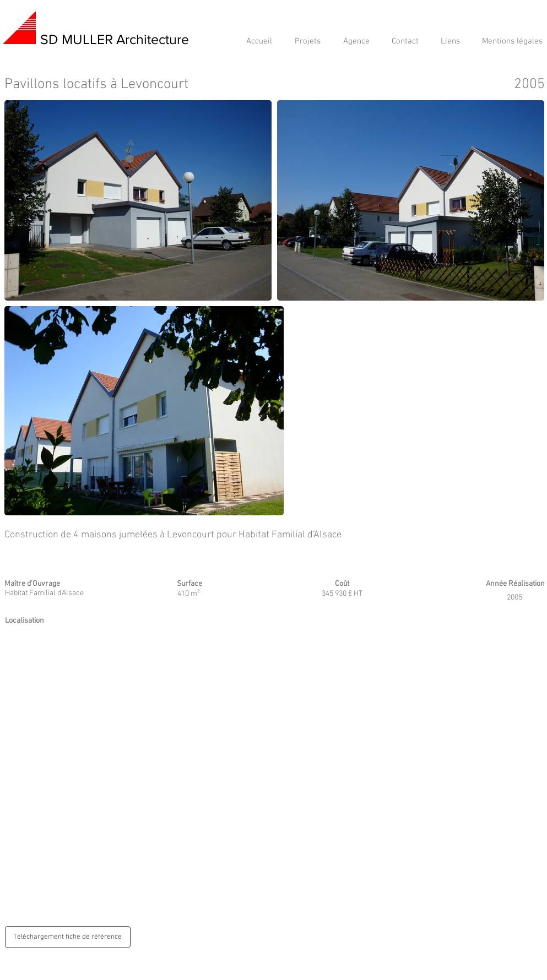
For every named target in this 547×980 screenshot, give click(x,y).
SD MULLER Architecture (115, 39)
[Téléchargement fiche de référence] (68, 937)
